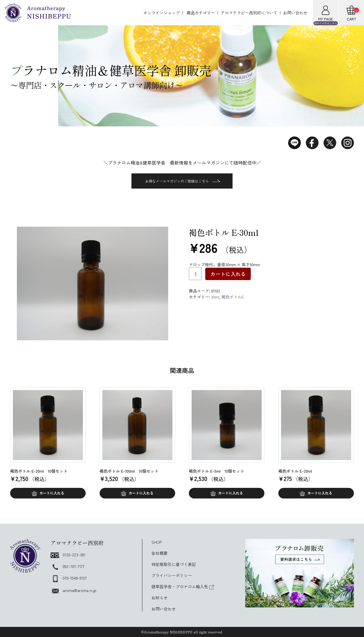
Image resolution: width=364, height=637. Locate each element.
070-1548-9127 (69, 578)
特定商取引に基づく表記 (174, 564)
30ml (215, 297)
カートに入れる (228, 274)
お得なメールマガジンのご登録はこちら (183, 181)
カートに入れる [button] (52, 493)
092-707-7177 (67, 566)
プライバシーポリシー (172, 575)
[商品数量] (195, 274)
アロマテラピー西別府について (249, 13)
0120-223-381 (68, 555)
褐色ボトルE (233, 297)
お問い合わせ (295, 13)
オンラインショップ (162, 13)
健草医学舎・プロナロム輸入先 (183, 586)
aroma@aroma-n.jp (73, 590)
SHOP (157, 542)
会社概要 (160, 553)
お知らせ (160, 598)
